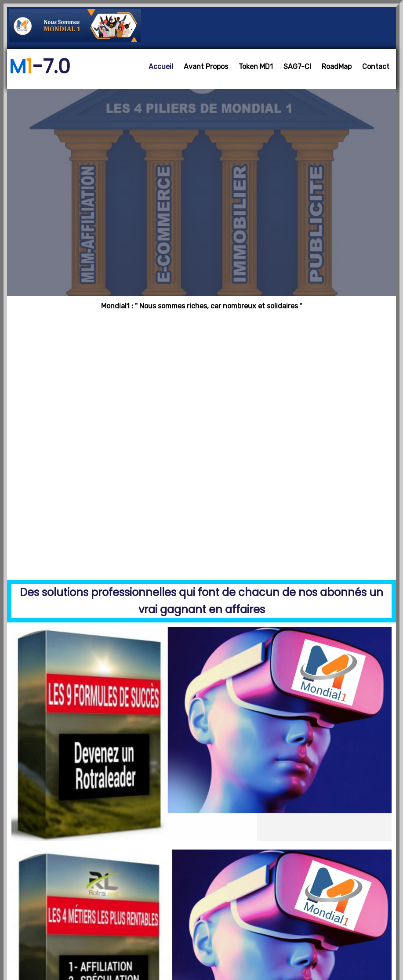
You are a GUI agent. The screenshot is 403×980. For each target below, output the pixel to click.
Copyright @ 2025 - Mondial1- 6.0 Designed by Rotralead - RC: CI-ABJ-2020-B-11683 (201, 941)
